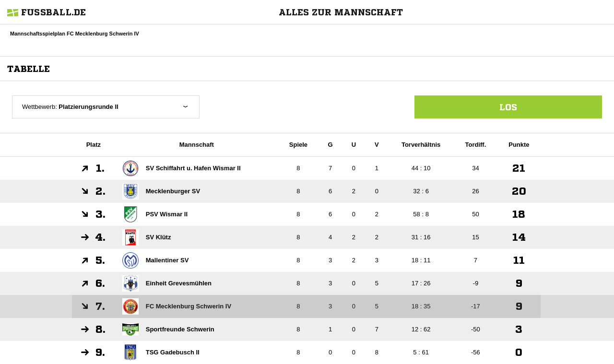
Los (508, 107)
